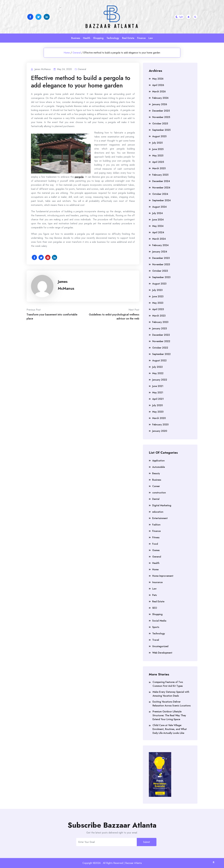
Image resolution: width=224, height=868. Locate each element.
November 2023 (161, 264)
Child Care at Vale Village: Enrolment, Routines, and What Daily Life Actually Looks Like (170, 729)
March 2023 (159, 316)
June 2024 (158, 220)
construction (159, 493)
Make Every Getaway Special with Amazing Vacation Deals (171, 694)
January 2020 (160, 431)
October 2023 (160, 271)
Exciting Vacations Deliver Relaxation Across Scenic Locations (172, 704)
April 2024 (158, 232)
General (77, 53)
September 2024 (161, 200)
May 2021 (158, 393)
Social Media (159, 621)
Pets (155, 595)
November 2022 (161, 341)
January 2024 (160, 252)
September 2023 (161, 277)
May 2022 (158, 373)
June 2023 (158, 296)
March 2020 (159, 418)
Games (156, 550)
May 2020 (158, 412)
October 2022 (160, 348)
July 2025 (157, 143)
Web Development (162, 653)
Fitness (156, 537)
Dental (156, 499)
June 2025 (158, 149)
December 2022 (161, 335)
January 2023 (160, 328)
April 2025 (158, 162)
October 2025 (160, 124)
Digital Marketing (162, 505)
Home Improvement (163, 576)
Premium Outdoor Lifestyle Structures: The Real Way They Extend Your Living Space (169, 715)
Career (156, 486)
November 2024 (161, 188)
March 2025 (159, 168)
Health (87, 38)
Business (76, 38)
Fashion (156, 525)
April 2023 (158, 309)
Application (158, 461)
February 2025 (160, 175)
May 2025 (158, 156)
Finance (141, 38)
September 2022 (161, 354)
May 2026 (158, 79)
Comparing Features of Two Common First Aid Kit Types (168, 684)
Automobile (159, 467)
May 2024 (158, 226)
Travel (156, 640)
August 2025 (159, 136)
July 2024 (157, 213)
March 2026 (159, 92)
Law (151, 38)
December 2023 (161, 258)
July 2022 (157, 367)
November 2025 (161, 117)
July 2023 (157, 290)
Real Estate (128, 38)
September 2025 (161, 130)
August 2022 (159, 360)
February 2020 (160, 425)
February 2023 (160, 322)
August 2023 (159, 284)
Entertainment (160, 518)
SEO (155, 608)
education (158, 512)
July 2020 (157, 405)
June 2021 (158, 386)
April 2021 (158, 399)
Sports (156, 627)
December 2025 (161, 111)
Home (67, 53)
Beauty (156, 473)
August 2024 (159, 207)
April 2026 (158, 85)
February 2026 (160, 98)
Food (155, 544)
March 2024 (159, 239)
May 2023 (158, 303)
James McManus (66, 285)
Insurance (157, 582)
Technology (113, 38)
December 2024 (161, 181)
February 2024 (160, 245)
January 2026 (160, 104)
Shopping (98, 38)
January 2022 (160, 380)
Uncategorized (160, 646)
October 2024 (160, 194)
